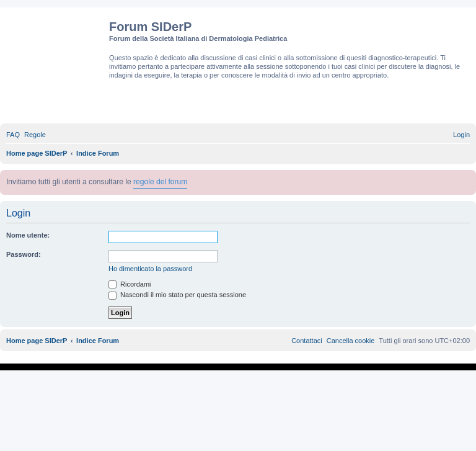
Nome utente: (28, 235)
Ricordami (130, 284)
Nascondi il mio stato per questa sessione (177, 295)
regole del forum (160, 182)
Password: (24, 254)
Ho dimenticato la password (150, 269)
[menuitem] (13, 135)
